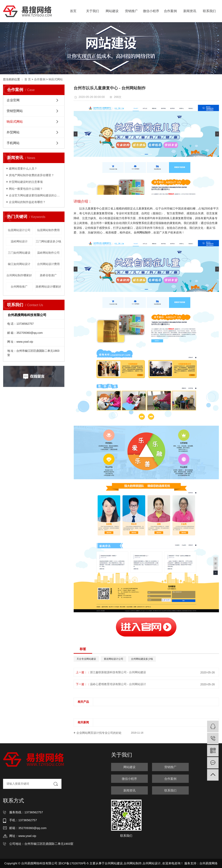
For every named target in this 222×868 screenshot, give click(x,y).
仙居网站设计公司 (19, 230)
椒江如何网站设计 (19, 264)
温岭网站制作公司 (48, 253)
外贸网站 (13, 132)
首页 (73, 11)
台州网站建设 (114, 863)
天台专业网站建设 (86, 659)
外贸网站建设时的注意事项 (26, 182)
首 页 (28, 79)
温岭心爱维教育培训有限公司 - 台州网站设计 (118, 684)
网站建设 (112, 11)
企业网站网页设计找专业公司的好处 (99, 733)
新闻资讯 (190, 11)
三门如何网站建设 (19, 253)
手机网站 (13, 143)
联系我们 (209, 11)
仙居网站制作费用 (48, 230)
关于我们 (93, 11)
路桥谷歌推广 (48, 275)
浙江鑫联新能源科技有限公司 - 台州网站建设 (118, 672)
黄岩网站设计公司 (114, 659)
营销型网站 (15, 111)
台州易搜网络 (208, 863)
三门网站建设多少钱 (48, 241)
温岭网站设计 (19, 241)
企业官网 (13, 100)
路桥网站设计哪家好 (48, 287)
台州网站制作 (133, 863)
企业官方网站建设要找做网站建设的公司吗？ (35, 195)
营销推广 (131, 11)
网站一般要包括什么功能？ (26, 189)
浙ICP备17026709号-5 (73, 863)
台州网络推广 (19, 287)
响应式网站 (56, 79)
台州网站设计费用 (48, 264)
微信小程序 (151, 11)
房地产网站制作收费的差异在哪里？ (31, 175)
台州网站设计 (152, 863)
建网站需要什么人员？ (23, 169)
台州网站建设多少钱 (142, 659)
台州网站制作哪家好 (19, 275)
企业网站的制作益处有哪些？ (27, 202)
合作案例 (170, 11)
